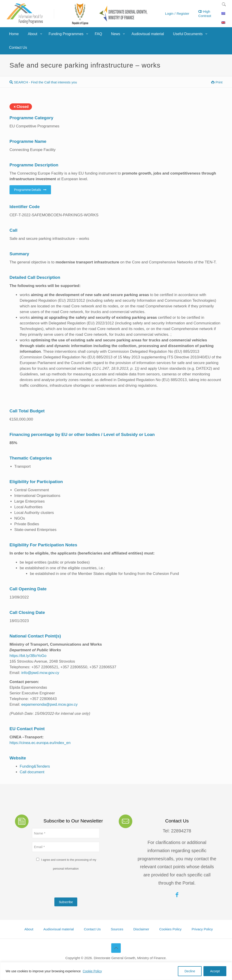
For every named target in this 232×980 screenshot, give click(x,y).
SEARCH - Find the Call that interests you (43, 82)
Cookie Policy (92, 971)
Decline (190, 971)
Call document (32, 772)
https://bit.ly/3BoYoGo (28, 656)
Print (217, 82)
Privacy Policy (202, 929)
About (29, 929)
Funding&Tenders (35, 766)
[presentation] (66, 885)
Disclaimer (141, 929)
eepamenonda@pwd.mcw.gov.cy (49, 704)
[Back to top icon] (116, 948)
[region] (116, 971)
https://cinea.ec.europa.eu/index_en (40, 743)
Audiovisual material (58, 929)
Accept (215, 971)
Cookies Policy (170, 929)
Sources (117, 929)
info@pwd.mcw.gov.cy (40, 673)
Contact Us (92, 929)
